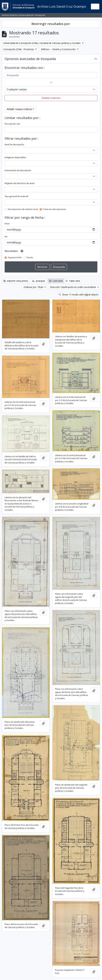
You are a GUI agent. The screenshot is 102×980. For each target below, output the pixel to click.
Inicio (7, 223)
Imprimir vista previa (16, 281)
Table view (73, 281)
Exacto (30, 257)
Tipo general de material (16, 196)
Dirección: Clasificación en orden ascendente (73, 287)
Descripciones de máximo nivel (23, 209)
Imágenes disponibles (15, 157)
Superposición (15, 257)
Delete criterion (51, 98)
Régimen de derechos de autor (20, 183)
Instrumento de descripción (18, 170)
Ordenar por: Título (34, 287)
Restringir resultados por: (51, 24)
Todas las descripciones (54, 209)
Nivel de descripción (14, 144)
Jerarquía (38, 281)
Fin (6, 237)
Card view (56, 281)
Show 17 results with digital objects (79, 295)
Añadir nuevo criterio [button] (19, 109)
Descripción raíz (12, 124)
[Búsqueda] (51, 75)
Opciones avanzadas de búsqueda (30, 59)
